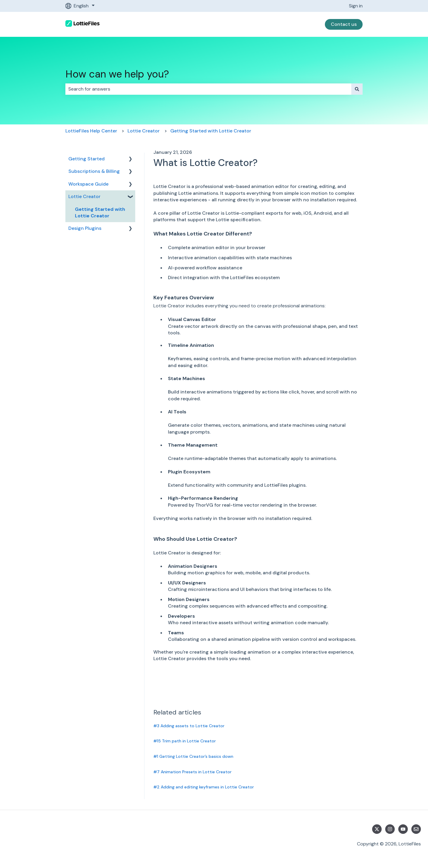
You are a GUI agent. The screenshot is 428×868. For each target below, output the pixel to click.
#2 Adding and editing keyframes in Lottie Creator (204, 787)
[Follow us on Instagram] (390, 829)
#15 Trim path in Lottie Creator (185, 741)
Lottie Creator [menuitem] (84, 196)
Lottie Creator (144, 131)
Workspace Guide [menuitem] (88, 184)
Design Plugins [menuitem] (85, 228)
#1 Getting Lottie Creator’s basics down (193, 756)
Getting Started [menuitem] (86, 159)
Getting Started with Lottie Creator (211, 131)
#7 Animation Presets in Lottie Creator (192, 772)
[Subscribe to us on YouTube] (403, 829)
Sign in (356, 6)
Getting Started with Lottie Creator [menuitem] (100, 212)
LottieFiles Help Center (91, 131)
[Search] (357, 89)
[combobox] (208, 89)
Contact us (344, 24)
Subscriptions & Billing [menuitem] (94, 171)
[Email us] (416, 829)
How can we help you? (117, 74)
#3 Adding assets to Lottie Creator (189, 726)
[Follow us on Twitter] (377, 829)
